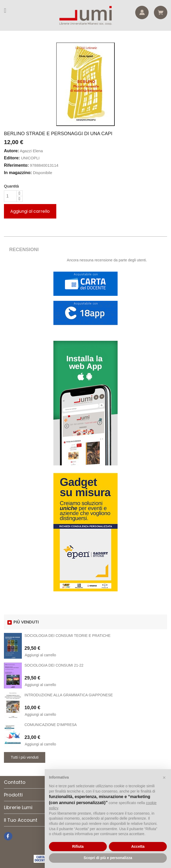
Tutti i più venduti (25, 757)
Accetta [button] (138, 846)
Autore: (11, 151)
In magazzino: (18, 173)
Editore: (12, 158)
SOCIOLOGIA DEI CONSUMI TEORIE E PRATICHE (67, 636)
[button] (164, 778)
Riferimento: (16, 165)
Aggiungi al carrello (30, 211)
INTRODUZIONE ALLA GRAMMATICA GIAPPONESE (69, 695)
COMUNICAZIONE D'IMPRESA (51, 725)
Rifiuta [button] (78, 846)
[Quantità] (10, 196)
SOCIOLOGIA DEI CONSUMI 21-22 (54, 665)
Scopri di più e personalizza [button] (108, 858)
